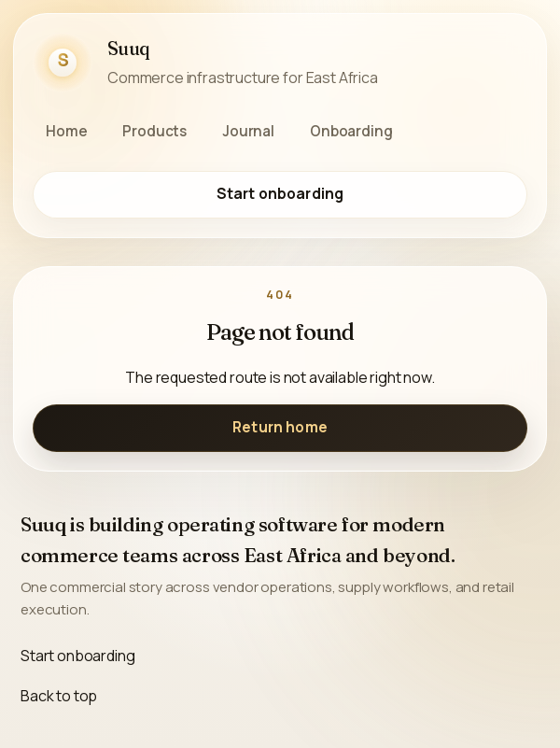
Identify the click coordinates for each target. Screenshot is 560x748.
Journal (248, 131)
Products (154, 131)
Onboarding (351, 131)
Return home (280, 427)
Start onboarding (280, 194)
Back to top (59, 696)
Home (66, 131)
